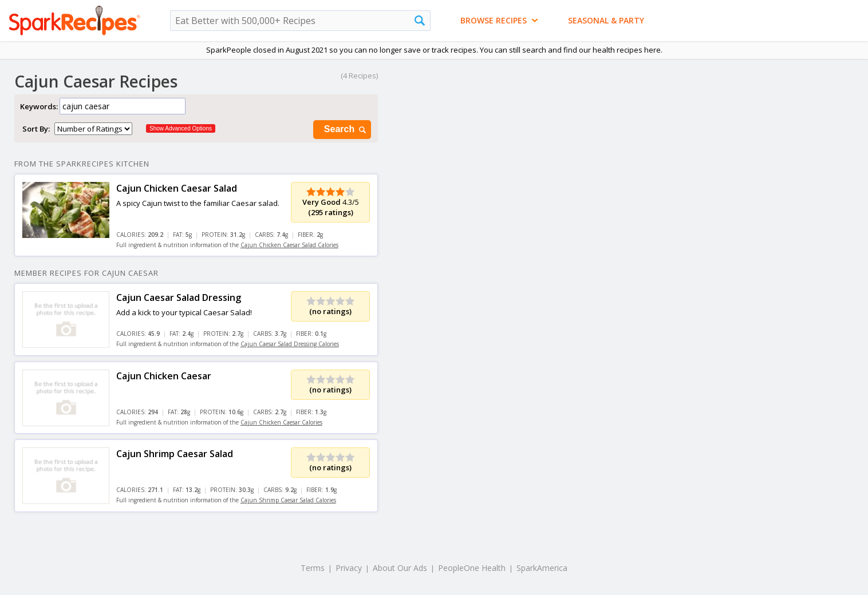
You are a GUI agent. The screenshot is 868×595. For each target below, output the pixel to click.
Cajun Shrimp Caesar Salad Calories (288, 500)
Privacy (349, 568)
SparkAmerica (542, 568)
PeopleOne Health (472, 568)
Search (346, 130)
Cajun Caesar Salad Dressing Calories (290, 344)
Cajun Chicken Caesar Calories (281, 422)
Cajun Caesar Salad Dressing (179, 297)
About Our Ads (400, 568)
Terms (313, 568)
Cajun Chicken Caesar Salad (177, 188)
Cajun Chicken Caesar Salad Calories (289, 245)
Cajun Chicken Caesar (164, 376)
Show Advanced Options (181, 128)
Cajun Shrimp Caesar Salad (175, 454)
